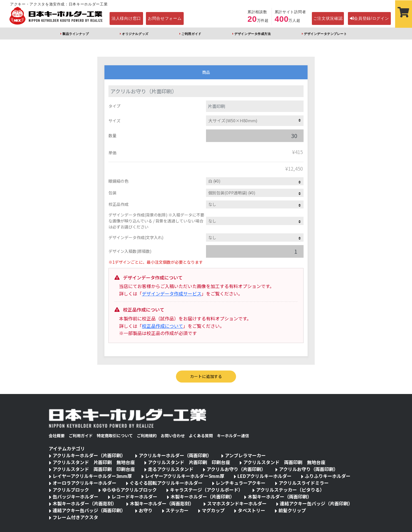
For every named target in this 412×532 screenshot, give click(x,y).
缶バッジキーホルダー (76, 496)
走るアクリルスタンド (171, 469)
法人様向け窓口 (126, 18)
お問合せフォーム (165, 18)
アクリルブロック (71, 490)
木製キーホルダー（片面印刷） (203, 496)
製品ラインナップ (76, 34)
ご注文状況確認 (328, 18)
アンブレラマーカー (245, 455)
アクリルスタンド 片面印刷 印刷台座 (189, 462)
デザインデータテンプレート (325, 34)
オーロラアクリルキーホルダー (85, 483)
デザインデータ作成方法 (252, 34)
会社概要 (57, 436)
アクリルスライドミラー (304, 483)
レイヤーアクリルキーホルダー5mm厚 (185, 476)
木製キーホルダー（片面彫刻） (85, 503)
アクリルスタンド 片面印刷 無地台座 (94, 462)
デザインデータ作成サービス (172, 293)
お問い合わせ (173, 436)
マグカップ (213, 510)
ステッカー (177, 510)
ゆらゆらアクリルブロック (129, 490)
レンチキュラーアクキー (241, 483)
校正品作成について (163, 326)
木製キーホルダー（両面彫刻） (162, 503)
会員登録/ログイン (370, 18)
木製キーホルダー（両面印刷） (280, 496)
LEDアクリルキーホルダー (265, 476)
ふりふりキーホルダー (328, 476)
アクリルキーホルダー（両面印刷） (175, 455)
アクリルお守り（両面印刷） (309, 469)
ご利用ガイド (191, 34)
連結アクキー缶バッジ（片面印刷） (316, 503)
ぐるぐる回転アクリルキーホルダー (166, 483)
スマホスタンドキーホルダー (237, 503)
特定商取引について (115, 436)
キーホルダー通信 (233, 436)
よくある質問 (201, 436)
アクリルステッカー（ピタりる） (290, 490)
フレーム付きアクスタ (75, 517)
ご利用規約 (147, 436)
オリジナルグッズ (135, 34)
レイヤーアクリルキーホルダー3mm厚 (92, 476)
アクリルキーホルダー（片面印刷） (89, 455)
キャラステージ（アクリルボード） (206, 490)
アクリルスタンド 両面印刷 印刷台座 (94, 469)
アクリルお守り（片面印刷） (236, 469)
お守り (146, 510)
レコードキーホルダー (134, 496)
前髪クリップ (292, 510)
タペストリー (251, 510)
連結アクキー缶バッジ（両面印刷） (89, 510)
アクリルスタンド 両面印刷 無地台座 (284, 462)
